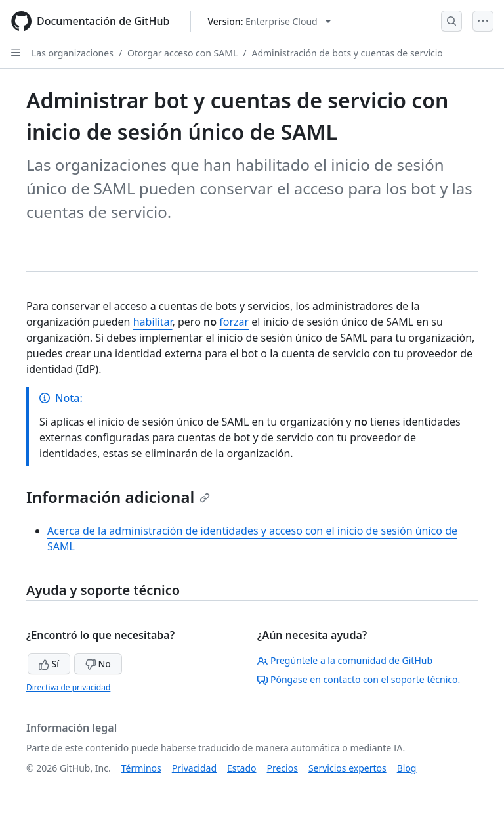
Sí (49, 664)
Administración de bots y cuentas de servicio (347, 53)
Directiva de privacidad (68, 687)
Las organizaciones (73, 53)
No (98, 664)
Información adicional (118, 497)
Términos (141, 768)
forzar (234, 322)
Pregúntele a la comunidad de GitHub (345, 660)
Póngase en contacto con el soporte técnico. (359, 679)
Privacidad (194, 768)
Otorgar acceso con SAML (182, 53)
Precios (283, 768)
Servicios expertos (347, 768)
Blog (407, 768)
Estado (241, 768)
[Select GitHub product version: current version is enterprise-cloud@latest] (269, 21)
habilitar (153, 322)
